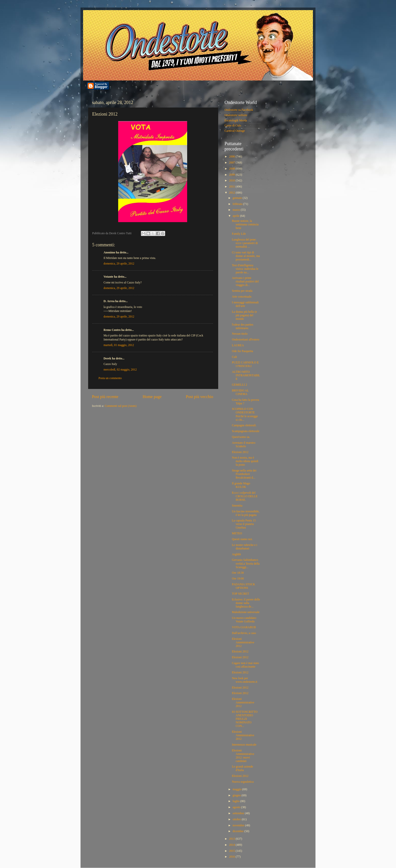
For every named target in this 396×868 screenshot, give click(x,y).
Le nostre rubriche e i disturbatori (244, 547)
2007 (232, 163)
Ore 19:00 (238, 579)
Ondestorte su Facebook (239, 110)
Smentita (237, 506)
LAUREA (238, 345)
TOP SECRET (240, 594)
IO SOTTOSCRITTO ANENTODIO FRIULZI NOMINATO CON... (245, 719)
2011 (232, 187)
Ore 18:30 (238, 573)
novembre (239, 825)
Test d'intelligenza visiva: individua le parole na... (245, 269)
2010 (232, 181)
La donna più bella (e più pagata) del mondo (244, 315)
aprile (236, 216)
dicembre (238, 831)
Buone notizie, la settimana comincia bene (245, 225)
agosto (237, 807)
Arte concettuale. (242, 297)
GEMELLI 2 (239, 385)
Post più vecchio (200, 397)
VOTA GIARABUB (244, 627)
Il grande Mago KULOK (241, 485)
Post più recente (105, 397)
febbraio (238, 204)
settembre (239, 813)
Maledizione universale (246, 612)
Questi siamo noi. (242, 539)
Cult (234, 357)
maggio (237, 789)
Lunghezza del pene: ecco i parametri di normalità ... (245, 243)
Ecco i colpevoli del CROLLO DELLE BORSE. (245, 496)
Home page (152, 397)
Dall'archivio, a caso (244, 633)
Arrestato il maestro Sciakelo (244, 445)
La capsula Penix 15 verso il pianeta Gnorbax (244, 524)
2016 (232, 857)
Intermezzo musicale (244, 745)
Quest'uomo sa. (241, 437)
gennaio (238, 198)
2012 (232, 193)
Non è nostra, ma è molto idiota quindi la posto (245, 461)
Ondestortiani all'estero (245, 340)
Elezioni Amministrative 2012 (243, 642)
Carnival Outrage (235, 131)
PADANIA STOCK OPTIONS (243, 586)
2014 (232, 845)
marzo (237, 210)
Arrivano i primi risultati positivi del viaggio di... (245, 282)
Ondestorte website (236, 115)
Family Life (239, 234)
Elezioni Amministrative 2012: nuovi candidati (243, 756)
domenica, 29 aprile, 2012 (119, 264)
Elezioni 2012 (240, 452)
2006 (232, 157)
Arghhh (236, 554)
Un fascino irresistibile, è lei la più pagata (246, 513)
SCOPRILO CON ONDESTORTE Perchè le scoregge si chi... (245, 414)
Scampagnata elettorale (246, 431)
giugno (237, 795)
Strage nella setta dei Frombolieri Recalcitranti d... (244, 474)
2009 (232, 175)
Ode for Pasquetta (242, 351)
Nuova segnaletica (243, 782)
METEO (237, 533)
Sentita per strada (242, 291)
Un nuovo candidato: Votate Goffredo (244, 620)
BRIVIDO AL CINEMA (240, 392)
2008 (232, 169)
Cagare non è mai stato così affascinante (245, 665)
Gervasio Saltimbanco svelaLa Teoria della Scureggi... (246, 563)
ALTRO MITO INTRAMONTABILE (246, 375)
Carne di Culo (233, 126)
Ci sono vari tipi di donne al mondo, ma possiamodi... (246, 256)
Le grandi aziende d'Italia (242, 768)
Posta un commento (110, 378)
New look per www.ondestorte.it (245, 680)
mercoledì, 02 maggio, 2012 (120, 370)
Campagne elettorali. (244, 425)
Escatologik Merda (236, 121)
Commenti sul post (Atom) (121, 406)
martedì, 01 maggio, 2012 (119, 345)
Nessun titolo (240, 334)
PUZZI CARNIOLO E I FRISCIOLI (245, 364)
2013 (232, 839)
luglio (236, 801)
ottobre (237, 819)
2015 (232, 851)
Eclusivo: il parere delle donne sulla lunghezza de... (246, 603)
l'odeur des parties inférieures (243, 326)
